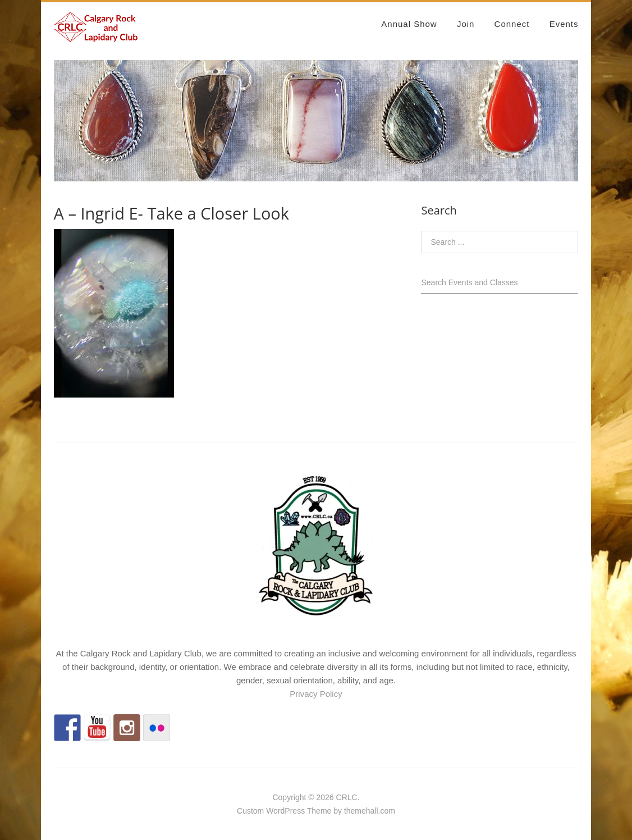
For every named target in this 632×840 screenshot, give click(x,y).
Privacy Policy (316, 694)
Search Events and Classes (469, 282)
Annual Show (409, 24)
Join (466, 24)
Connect (512, 24)
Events (564, 24)
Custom (250, 811)
